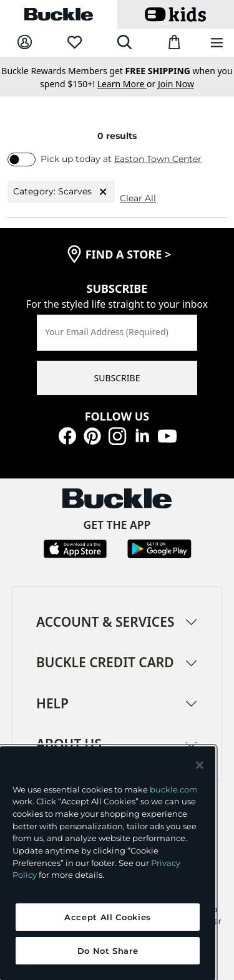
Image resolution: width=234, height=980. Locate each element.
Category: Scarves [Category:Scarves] (61, 192)
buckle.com (174, 789)
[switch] (22, 159)
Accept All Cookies (108, 917)
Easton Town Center (158, 159)
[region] (108, 863)
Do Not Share (108, 951)
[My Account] (25, 43)
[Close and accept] (200, 765)
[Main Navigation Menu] (217, 43)
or (128, 84)
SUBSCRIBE (117, 378)
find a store (129, 254)
